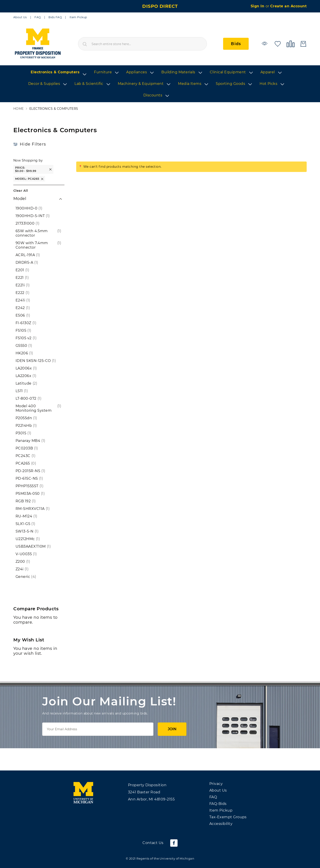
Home (19, 109)
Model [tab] (20, 199)
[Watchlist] (265, 43)
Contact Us (153, 843)
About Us (20, 17)
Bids (236, 44)
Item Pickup (78, 17)
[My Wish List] (278, 43)
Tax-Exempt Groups (228, 817)
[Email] (98, 729)
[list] (160, 84)
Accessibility (221, 824)
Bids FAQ (55, 17)
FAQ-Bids (218, 804)
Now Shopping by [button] (28, 160)
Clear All (21, 191)
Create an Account (288, 6)
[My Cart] (303, 44)
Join (172, 729)
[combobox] (142, 44)
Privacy (216, 784)
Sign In (258, 6)
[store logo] (37, 44)
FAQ (38, 17)
